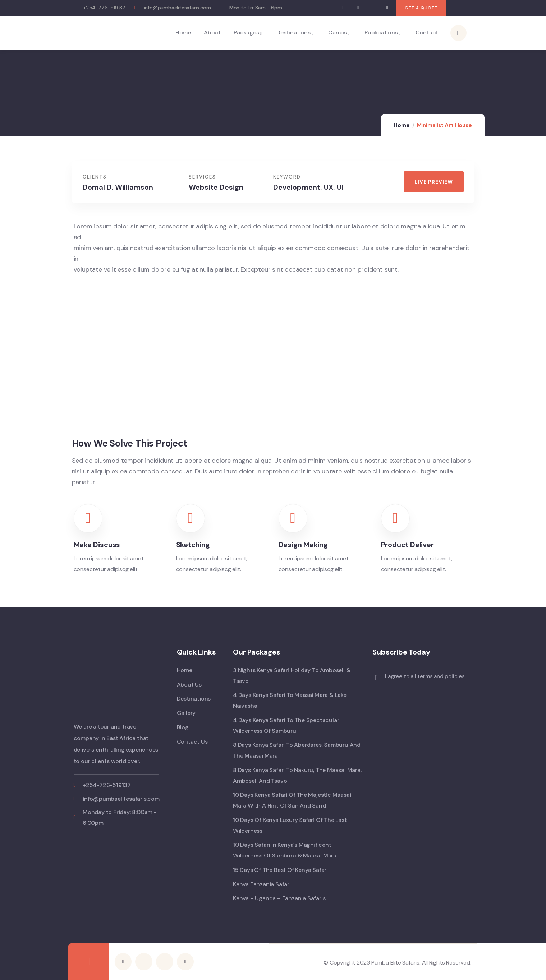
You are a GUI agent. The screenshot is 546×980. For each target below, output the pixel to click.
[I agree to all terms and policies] (376, 678)
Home (402, 125)
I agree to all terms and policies (425, 676)
